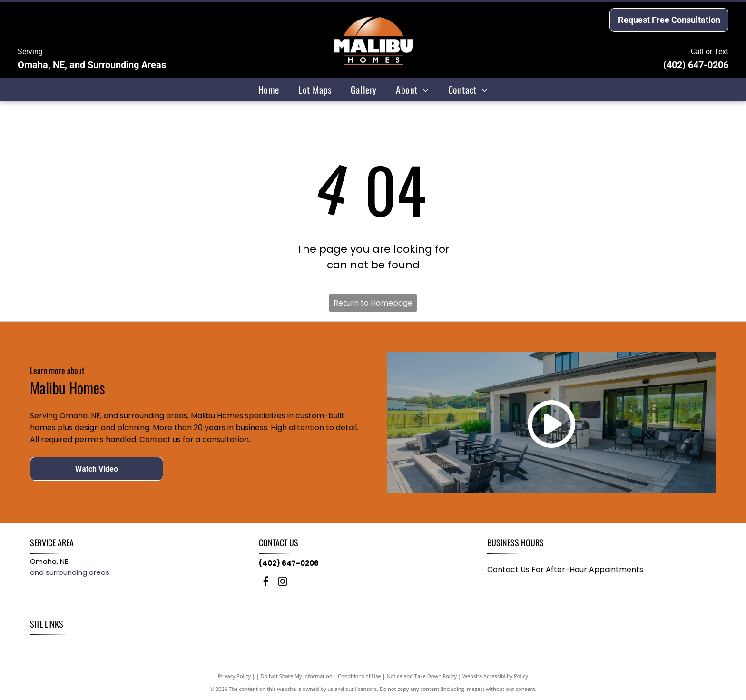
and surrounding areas (70, 572)
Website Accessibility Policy (495, 676)
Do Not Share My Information (297, 676)
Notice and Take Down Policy (422, 676)
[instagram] (283, 583)
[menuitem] (269, 89)
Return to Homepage (373, 303)
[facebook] (266, 583)
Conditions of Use (359, 676)
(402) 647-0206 (696, 65)
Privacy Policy (234, 676)
